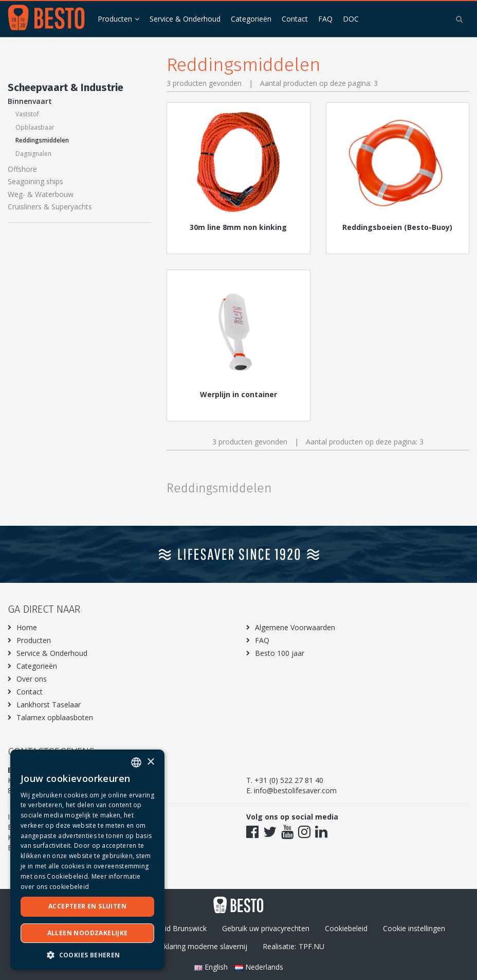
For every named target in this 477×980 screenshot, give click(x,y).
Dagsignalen (33, 154)
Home (27, 627)
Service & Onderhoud (185, 19)
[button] (87, 955)
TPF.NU (311, 946)
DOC (351, 19)
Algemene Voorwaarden (295, 627)
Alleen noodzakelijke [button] (88, 933)
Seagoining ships (35, 181)
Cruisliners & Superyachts (50, 207)
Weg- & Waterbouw (41, 194)
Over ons (32, 679)
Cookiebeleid (346, 928)
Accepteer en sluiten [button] (87, 906)
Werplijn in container (238, 394)
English (212, 967)
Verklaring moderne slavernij (200, 946)
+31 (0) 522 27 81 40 (289, 780)
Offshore (22, 169)
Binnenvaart (30, 101)
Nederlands (259, 967)
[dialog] (87, 860)
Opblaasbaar (35, 127)
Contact (295, 19)
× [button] (150, 762)
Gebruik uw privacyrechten (266, 928)
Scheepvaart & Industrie (66, 87)
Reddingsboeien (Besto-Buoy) (397, 227)
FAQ (325, 19)
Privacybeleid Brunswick (167, 928)
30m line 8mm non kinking (238, 227)
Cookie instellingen (414, 928)
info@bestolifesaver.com (295, 790)
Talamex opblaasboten (55, 717)
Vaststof (27, 114)
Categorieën (251, 19)
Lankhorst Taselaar (49, 705)
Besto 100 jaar (280, 653)
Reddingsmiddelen (42, 140)
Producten (115, 19)
